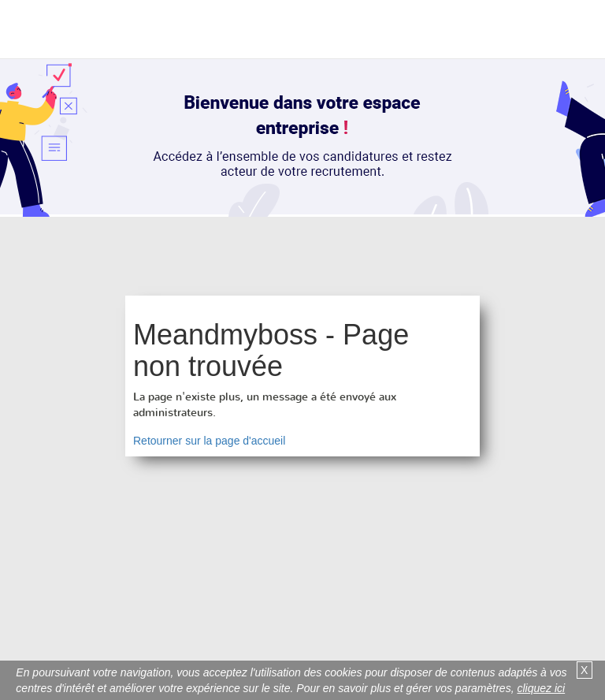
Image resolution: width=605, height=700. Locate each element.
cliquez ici (541, 688)
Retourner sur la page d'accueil (209, 441)
